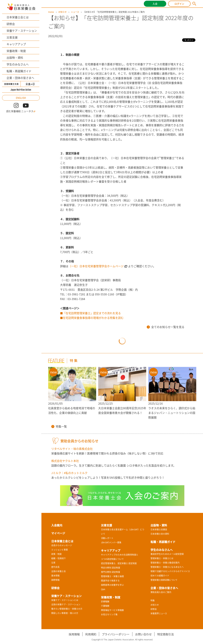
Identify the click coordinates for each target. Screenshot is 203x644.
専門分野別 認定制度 (111, 572)
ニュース (75, 12)
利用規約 (91, 634)
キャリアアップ (16, 44)
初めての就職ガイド (160, 576)
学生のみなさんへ (18, 64)
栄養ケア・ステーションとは (65, 600)
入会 (155, 4)
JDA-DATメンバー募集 (111, 542)
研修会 (11, 24)
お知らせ (62, 12)
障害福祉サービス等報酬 (112, 610)
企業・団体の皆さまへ (20, 78)
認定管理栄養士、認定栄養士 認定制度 (119, 563)
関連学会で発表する (110, 581)
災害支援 (12, 37)
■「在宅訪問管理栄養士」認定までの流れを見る (90, 313)
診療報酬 (105, 602)
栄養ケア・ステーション (22, 31)
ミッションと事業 (60, 550)
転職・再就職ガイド (19, 71)
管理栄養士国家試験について (164, 580)
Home (51, 12)
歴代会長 (55, 567)
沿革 (53, 563)
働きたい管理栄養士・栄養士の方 (67, 609)
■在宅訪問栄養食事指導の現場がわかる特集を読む (92, 318)
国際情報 (55, 580)
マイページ (58, 533)
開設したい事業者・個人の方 (65, 613)
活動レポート (107, 538)
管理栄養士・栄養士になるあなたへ (167, 567)
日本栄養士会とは (18, 17)
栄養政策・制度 (16, 51)
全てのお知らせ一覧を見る (166, 327)
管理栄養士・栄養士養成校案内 (165, 563)
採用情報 (74, 634)
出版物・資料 (15, 58)
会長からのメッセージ (62, 545)
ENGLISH (21, 98)
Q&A (103, 589)
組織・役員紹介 (59, 558)
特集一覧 (59, 426)
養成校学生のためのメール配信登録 (167, 554)
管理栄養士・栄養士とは (162, 558)
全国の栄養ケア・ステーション (66, 604)
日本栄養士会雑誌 (159, 529)
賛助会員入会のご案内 (161, 592)
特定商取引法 (166, 634)
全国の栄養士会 (59, 571)
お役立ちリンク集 (109, 614)
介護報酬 (105, 606)
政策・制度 (56, 554)
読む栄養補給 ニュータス (21, 111)
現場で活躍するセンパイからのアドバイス (170, 571)
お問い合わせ (143, 634)
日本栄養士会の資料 (160, 534)
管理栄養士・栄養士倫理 (112, 576)
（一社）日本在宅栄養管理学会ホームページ (96, 266)
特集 (153, 600)
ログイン (179, 4)
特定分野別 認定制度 (111, 568)
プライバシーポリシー (116, 634)
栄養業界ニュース (159, 613)
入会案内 (57, 525)
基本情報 (55, 576)
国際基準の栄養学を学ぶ (112, 585)
